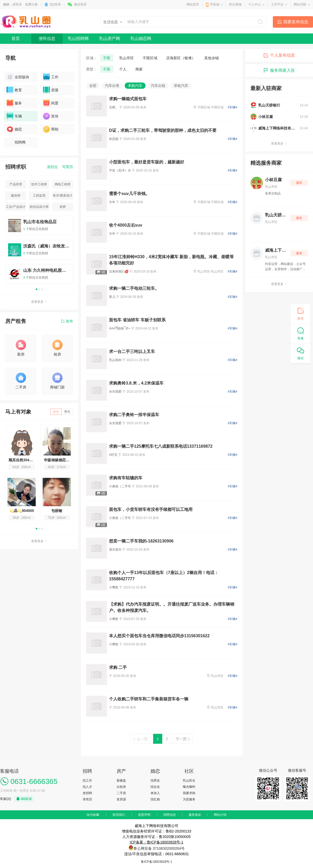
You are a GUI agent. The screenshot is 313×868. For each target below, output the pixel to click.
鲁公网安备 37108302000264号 (159, 848)
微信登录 (80, 4)
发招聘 (87, 793)
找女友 (155, 787)
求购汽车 (135, 86)
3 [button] (42, 289)
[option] (39, 252)
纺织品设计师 (39, 207)
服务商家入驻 (279, 70)
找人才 (87, 787)
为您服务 (189, 799)
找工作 (87, 781)
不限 (107, 58)
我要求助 (189, 793)
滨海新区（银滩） (181, 58)
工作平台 (277, 4)
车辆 (14, 116)
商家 (139, 69)
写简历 (68, 167)
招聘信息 (170, 815)
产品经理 (16, 184)
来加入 (155, 793)
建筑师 (16, 196)
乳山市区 (127, 58)
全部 (93, 86)
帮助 (51, 129)
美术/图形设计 (62, 196)
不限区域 (150, 58)
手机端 (215, 4)
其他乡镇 (212, 58)
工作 (51, 77)
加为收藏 (93, 815)
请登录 (17, 4)
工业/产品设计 (16, 207)
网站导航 (300, 4)
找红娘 (155, 799)
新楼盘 (121, 781)
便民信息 (47, 39)
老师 (63, 207)
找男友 (155, 781)
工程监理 (39, 196)
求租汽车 (181, 86)
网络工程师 (63, 184)
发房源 (121, 799)
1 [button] (37, 289)
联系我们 (119, 815)
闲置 (51, 103)
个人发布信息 (279, 55)
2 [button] (39, 289)
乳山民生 (189, 781)
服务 (14, 103)
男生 (67, 412)
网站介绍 (220, 815)
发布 (67, 321)
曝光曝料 (189, 787)
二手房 (121, 793)
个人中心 (255, 4)
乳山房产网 (110, 39)
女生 (56, 412)
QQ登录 (55, 4)
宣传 (51, 116)
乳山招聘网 (78, 39)
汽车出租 (158, 86)
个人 (123, 69)
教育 (14, 90)
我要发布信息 (296, 22)
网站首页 (193, 4)
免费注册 (31, 4)
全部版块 (18, 77)
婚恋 (14, 129)
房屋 (51, 90)
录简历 (87, 799)
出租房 (121, 787)
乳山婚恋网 (141, 39)
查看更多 (39, 302)
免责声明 (144, 815)
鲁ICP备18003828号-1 (156, 862)
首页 (16, 39)
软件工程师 (39, 184)
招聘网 (16, 142)
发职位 (52, 167)
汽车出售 (112, 86)
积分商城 (235, 4)
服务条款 (195, 815)
